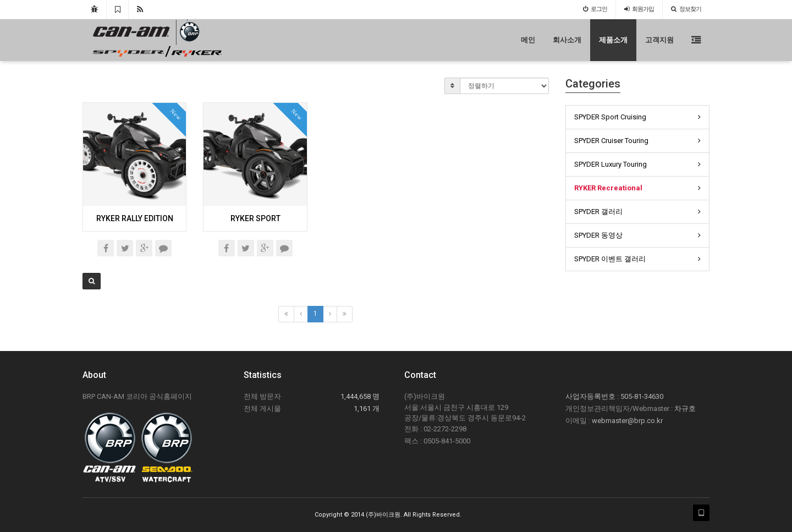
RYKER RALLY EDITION (135, 218)
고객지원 (659, 40)
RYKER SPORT (255, 218)
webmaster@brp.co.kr (627, 421)
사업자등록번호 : (593, 396)
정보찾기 (686, 9)
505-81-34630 (642, 396)
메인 (528, 40)
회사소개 (567, 40)
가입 (639, 9)
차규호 (685, 408)
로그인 (595, 9)
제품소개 (613, 40)
